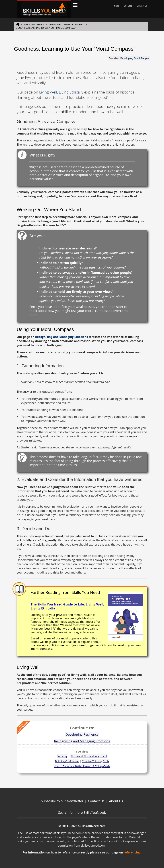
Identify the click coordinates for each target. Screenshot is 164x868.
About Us (116, 801)
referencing (132, 852)
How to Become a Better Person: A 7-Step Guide (82, 766)
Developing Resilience (82, 734)
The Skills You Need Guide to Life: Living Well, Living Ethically (67, 606)
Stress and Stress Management (89, 756)
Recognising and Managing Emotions (62, 337)
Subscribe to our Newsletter (62, 801)
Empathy (62, 756)
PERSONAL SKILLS (34, 24)
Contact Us (142, 6)
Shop (117, 6)
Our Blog (128, 6)
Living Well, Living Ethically (66, 24)
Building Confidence (67, 761)
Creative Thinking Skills (96, 761)
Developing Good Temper (135, 58)
